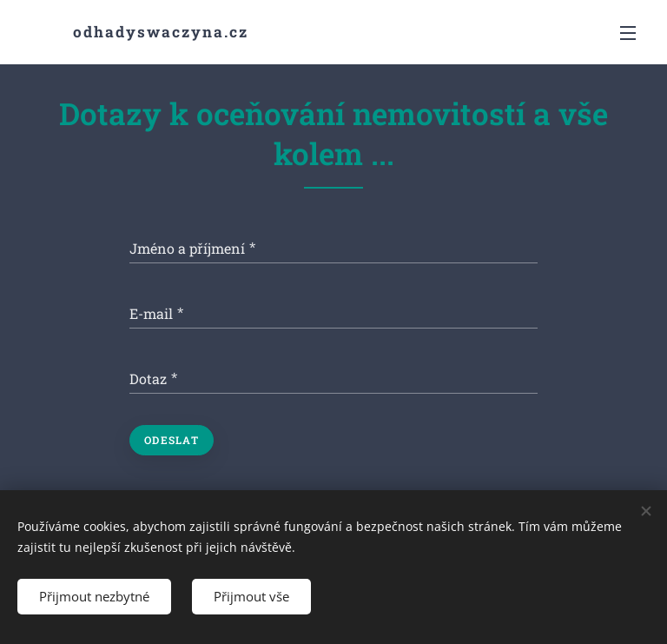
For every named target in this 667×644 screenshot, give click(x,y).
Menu (628, 33)
